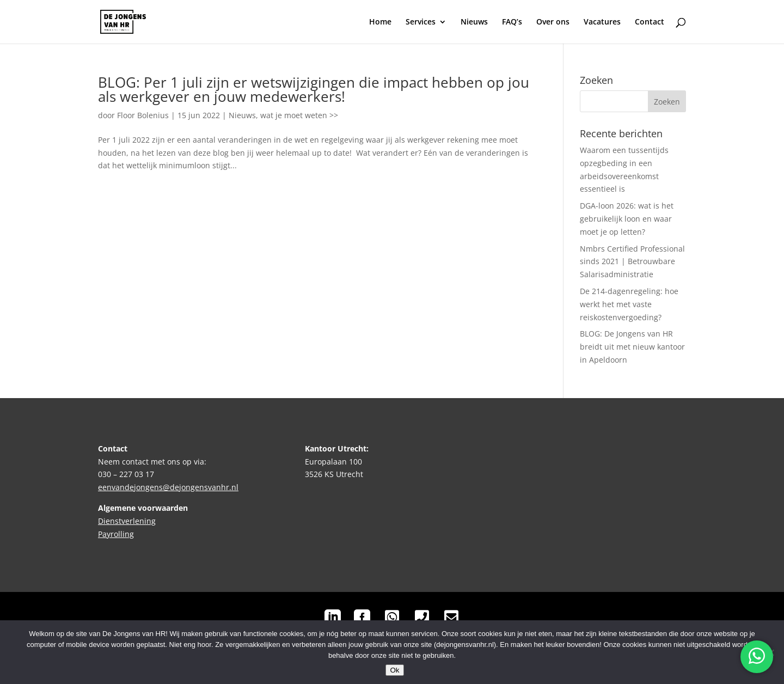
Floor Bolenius (143, 115)
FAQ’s (512, 22)
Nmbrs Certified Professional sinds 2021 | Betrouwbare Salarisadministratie (632, 262)
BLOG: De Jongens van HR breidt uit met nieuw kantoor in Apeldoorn (632, 347)
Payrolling (116, 534)
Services (421, 22)
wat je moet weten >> (299, 115)
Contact (650, 22)
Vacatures (602, 22)
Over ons (553, 22)
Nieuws (474, 22)
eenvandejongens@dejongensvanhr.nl (168, 487)
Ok (394, 670)
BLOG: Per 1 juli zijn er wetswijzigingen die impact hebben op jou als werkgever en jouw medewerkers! (314, 89)
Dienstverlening (127, 521)
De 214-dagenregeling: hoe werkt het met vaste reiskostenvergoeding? (629, 304)
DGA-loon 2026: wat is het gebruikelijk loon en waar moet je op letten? (627, 219)
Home (380, 22)
